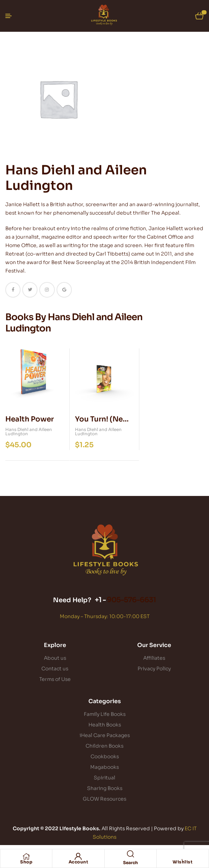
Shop (26, 862)
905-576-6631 (131, 600)
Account (79, 862)
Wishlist (182, 862)
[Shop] (26, 856)
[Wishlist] (182, 856)
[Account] (78, 856)
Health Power (30, 419)
